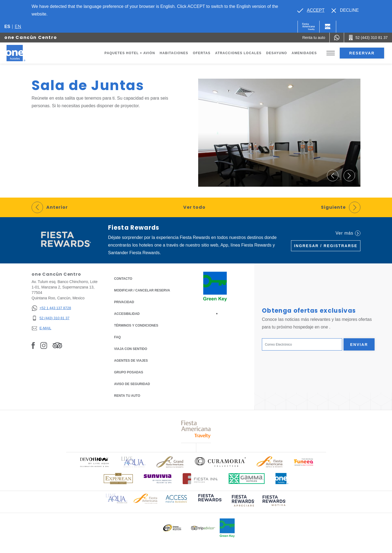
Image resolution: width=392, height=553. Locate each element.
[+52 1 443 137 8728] (51, 308)
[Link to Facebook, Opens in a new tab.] (33, 345)
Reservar (362, 53)
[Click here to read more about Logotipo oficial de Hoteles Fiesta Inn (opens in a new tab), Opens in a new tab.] (200, 479)
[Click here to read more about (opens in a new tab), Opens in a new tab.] (210, 501)
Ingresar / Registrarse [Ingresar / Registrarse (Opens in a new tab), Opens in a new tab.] (326, 246)
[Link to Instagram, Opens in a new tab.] (44, 345)
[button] (333, 176)
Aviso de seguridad (132, 384)
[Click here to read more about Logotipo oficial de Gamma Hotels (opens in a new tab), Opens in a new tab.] (247, 479)
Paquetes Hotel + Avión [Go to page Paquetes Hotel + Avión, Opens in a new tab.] (130, 53)
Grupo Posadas (129, 372)
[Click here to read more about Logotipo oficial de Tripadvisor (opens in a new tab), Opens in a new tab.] (203, 528)
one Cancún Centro (31, 37)
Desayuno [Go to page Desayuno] (277, 53)
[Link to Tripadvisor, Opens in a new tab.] (57, 345)
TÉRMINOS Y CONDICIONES (136, 325)
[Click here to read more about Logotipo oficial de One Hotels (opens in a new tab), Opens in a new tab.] (282, 479)
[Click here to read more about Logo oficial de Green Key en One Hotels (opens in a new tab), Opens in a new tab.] (227, 528)
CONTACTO (123, 279)
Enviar (359, 345)
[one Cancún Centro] (22, 53)
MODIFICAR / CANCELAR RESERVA (142, 290)
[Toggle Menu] (331, 53)
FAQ (117, 337)
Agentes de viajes (131, 361)
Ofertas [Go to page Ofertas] (202, 53)
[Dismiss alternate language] (345, 10)
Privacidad (124, 302)
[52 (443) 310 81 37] (51, 318)
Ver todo (194, 207)
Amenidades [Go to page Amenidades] (304, 53)
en (18, 27)
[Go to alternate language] (311, 10)
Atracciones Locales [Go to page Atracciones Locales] (238, 53)
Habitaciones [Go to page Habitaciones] (174, 53)
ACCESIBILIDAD (127, 314)
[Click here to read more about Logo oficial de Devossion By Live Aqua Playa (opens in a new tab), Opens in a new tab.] (94, 462)
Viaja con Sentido (131, 349)
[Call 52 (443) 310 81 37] (368, 38)
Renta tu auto (127, 395)
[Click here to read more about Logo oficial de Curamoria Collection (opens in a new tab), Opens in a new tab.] (220, 462)
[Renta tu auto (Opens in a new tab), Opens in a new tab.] (314, 38)
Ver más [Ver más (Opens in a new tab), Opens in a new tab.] (348, 233)
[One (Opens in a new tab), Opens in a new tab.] (309, 27)
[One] (328, 27)
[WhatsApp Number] (337, 38)
